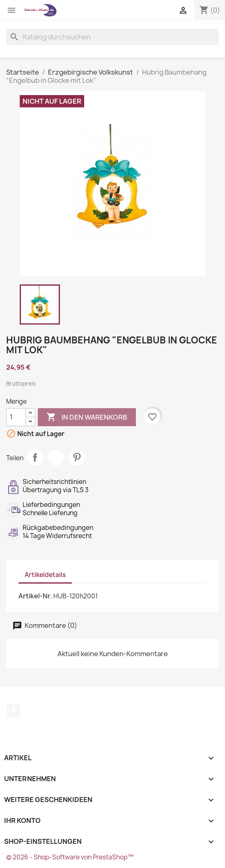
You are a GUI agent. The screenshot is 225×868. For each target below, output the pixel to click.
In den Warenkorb (87, 417)
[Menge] (16, 417)
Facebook (14, 711)
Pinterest (77, 457)
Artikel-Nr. (35, 596)
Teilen (35, 457)
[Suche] (112, 37)
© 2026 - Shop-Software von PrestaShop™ (70, 857)
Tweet (56, 457)
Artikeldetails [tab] (45, 575)
